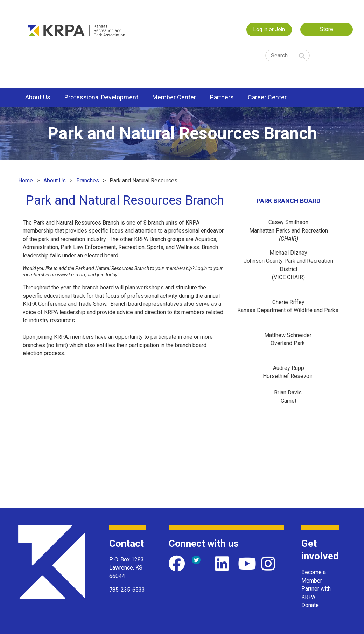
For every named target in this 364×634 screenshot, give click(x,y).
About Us (55, 181)
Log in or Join (269, 29)
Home (26, 181)
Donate (310, 605)
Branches (88, 181)
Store (327, 29)
